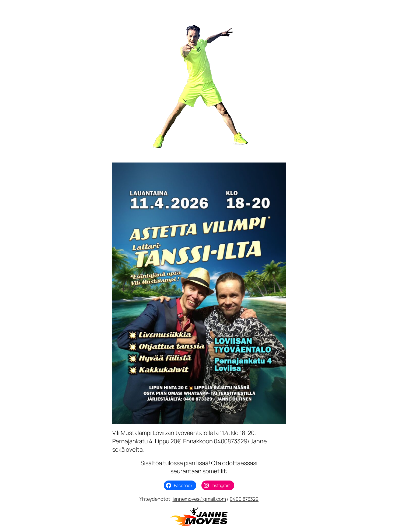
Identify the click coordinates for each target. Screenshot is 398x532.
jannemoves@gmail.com (199, 499)
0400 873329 (244, 499)
